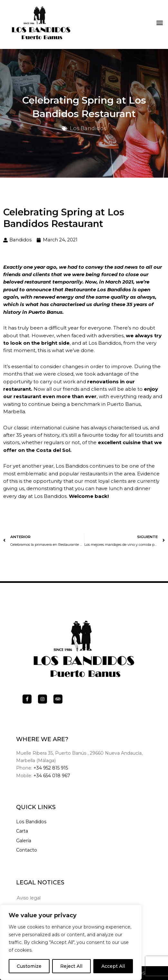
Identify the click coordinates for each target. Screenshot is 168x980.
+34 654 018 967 (52, 776)
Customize (29, 966)
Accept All (113, 966)
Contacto (27, 850)
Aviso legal (29, 898)
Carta (22, 831)
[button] (159, 21)
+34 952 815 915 (51, 768)
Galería (24, 841)
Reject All (71, 966)
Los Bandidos (31, 822)
